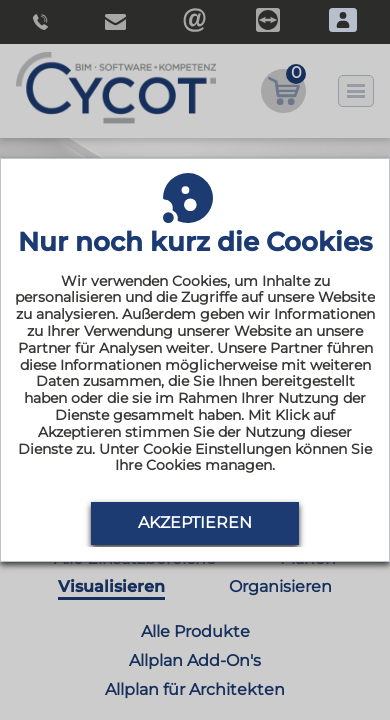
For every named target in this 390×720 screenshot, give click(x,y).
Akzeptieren (195, 522)
